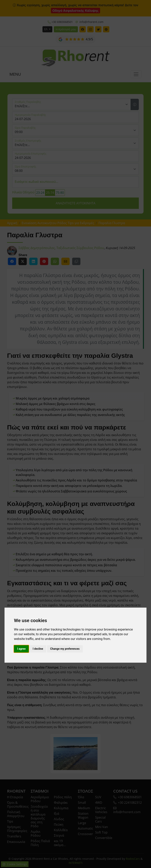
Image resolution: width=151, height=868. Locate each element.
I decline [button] (38, 649)
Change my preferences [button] (65, 649)
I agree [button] (21, 649)
